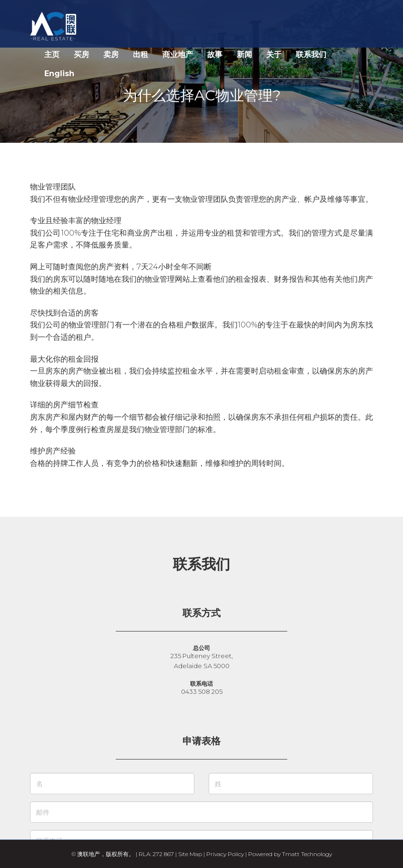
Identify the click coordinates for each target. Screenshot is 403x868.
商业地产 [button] (178, 54)
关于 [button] (274, 54)
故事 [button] (215, 54)
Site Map (190, 854)
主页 (52, 54)
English (59, 74)
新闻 (244, 54)
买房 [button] (81, 54)
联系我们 (311, 54)
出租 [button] (141, 54)
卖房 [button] (111, 54)
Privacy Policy (225, 854)
